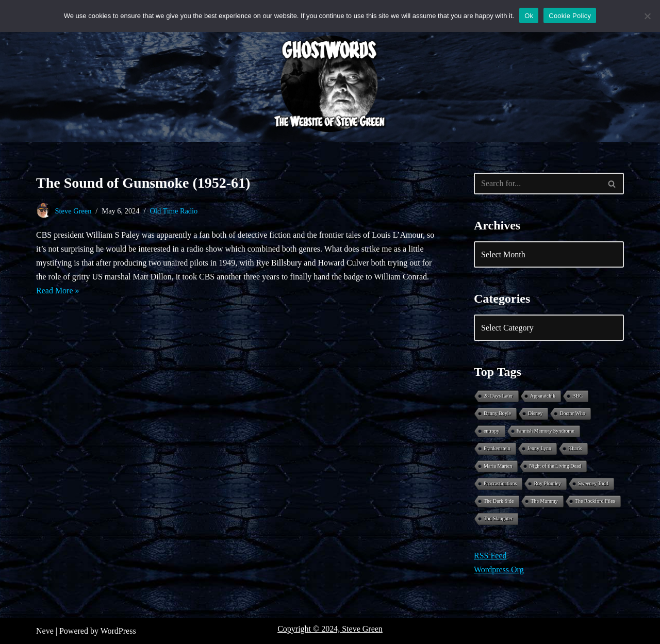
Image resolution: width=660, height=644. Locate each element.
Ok (529, 16)
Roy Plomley (547, 483)
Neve (45, 631)
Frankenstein (497, 448)
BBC (577, 396)
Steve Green (73, 211)
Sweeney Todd (593, 483)
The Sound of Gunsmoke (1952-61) (143, 183)
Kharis (575, 448)
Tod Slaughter (498, 518)
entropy (492, 431)
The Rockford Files (595, 501)
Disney (535, 413)
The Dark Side (499, 501)
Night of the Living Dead (555, 466)
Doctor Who (572, 413)
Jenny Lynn (539, 448)
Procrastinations (500, 483)
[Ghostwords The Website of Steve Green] (330, 84)
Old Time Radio (174, 211)
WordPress (118, 631)
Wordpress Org (499, 569)
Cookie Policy (570, 16)
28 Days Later (498, 396)
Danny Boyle (497, 413)
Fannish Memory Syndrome (546, 431)
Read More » (58, 291)
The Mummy (544, 501)
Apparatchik (543, 396)
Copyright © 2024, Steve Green (330, 629)
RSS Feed (490, 556)
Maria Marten (498, 466)
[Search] (537, 184)
